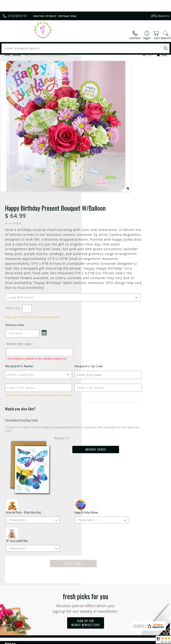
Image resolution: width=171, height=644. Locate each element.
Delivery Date (96, 226)
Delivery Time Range (100, 244)
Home (7, 55)
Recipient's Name (101, 270)
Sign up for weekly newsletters (86, 503)
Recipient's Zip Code (142, 270)
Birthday (17, 55)
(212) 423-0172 (17, 16)
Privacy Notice (113, 641)
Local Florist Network (137, 641)
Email (162, 55)
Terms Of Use (93, 641)
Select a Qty (94, 209)
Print (148, 55)
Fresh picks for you (86, 483)
